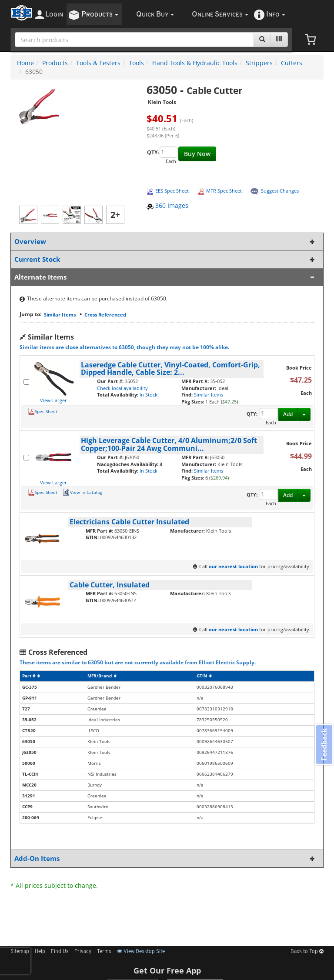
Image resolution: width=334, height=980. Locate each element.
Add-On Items (165, 858)
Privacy (83, 952)
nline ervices (220, 15)
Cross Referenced (105, 315)
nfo (276, 15)
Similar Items (60, 315)
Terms (104, 952)
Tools (136, 63)
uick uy (155, 15)
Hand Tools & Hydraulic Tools (195, 63)
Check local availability (122, 388)
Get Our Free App (167, 970)
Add (288, 414)
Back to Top (307, 952)
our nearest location (233, 566)
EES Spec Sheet (172, 191)
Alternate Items (165, 277)
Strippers (259, 63)
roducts (100, 15)
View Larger (53, 400)
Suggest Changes (280, 191)
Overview (165, 242)
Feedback (324, 745)
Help (40, 952)
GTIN (204, 676)
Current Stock (165, 259)
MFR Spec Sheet (224, 191)
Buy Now (197, 154)
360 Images (167, 205)
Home (25, 63)
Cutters (292, 63)
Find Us (60, 952)
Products (55, 63)
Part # (31, 676)
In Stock (149, 395)
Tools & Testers (98, 63)
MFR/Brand (102, 676)
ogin (54, 15)
